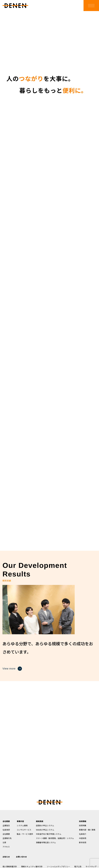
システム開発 (22, 826)
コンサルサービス (24, 830)
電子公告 (78, 867)
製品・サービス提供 (25, 834)
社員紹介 (83, 834)
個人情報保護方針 (10, 867)
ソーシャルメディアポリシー (58, 867)
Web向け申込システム (45, 830)
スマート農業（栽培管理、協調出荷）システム (55, 838)
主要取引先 (7, 838)
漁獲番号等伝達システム (46, 843)
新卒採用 (83, 843)
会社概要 (6, 821)
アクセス (6, 847)
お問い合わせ (21, 857)
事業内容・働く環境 (87, 830)
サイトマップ (91, 867)
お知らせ (6, 857)
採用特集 (83, 826)
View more (12, 669)
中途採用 (83, 838)
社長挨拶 (6, 830)
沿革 (4, 843)
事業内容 (20, 821)
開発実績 (40, 821)
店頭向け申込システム (45, 826)
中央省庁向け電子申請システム (49, 834)
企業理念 (6, 826)
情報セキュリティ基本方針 (32, 867)
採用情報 (83, 821)
